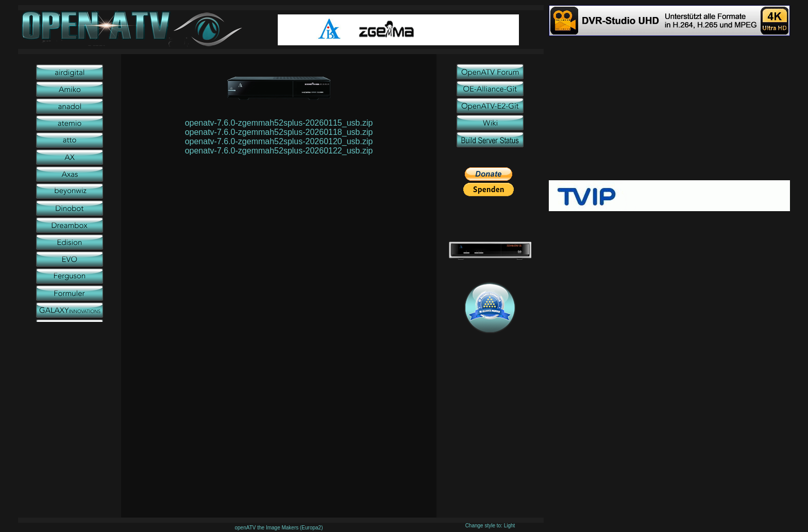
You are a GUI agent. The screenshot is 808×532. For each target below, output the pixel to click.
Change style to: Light (490, 526)
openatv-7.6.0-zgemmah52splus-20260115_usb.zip (279, 123)
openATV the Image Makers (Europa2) (279, 528)
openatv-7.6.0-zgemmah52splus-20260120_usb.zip (279, 141)
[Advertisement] (669, 108)
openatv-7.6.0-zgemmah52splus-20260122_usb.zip (279, 151)
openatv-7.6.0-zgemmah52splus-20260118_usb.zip (279, 132)
